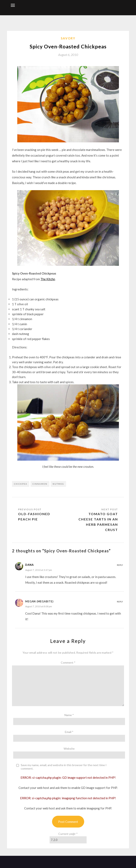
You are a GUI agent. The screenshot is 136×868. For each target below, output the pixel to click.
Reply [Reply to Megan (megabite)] (120, 602)
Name (69, 715)
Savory (68, 38)
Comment (68, 662)
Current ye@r (68, 834)
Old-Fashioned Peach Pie (34, 516)
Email (69, 732)
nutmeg (58, 484)
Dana (29, 565)
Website (69, 749)
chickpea (21, 484)
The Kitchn (48, 279)
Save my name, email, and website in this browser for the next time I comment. (64, 767)
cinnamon (40, 484)
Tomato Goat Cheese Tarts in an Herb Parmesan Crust (98, 522)
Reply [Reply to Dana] (120, 565)
